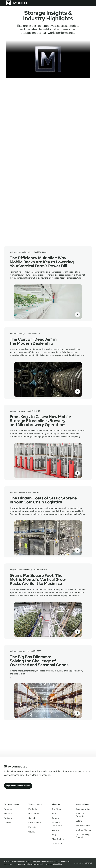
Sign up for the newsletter (18, 786)
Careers (56, 818)
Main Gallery (58, 839)
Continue (88, 863)
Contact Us (57, 844)
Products (8, 809)
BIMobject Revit (83, 825)
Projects (8, 818)
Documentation (83, 809)
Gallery (7, 823)
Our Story (56, 809)
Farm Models (34, 823)
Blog (54, 835)
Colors (79, 821)
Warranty (56, 830)
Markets (8, 814)
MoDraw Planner (83, 830)
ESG (54, 814)
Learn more (78, 863)
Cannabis (33, 818)
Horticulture (34, 814)
